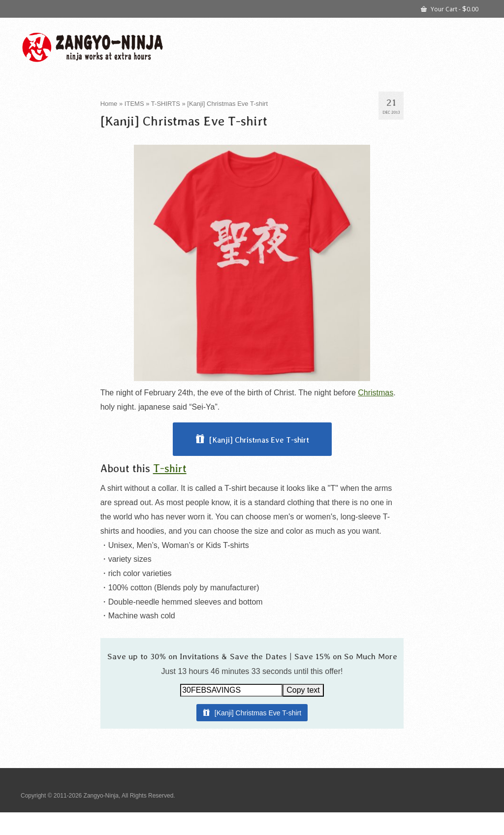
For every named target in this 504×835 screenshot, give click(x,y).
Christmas (376, 393)
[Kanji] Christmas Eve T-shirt (259, 440)
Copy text (303, 690)
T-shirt (170, 468)
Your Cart (450, 8)
